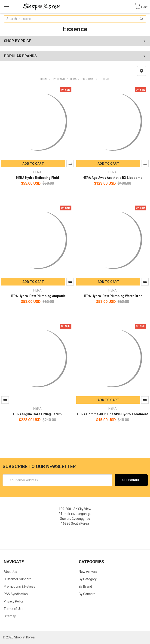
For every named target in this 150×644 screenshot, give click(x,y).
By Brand (85, 587)
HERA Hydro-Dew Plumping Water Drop (112, 296)
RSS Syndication (16, 594)
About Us (10, 572)
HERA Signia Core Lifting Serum (37, 414)
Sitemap (10, 616)
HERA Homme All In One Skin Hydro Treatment (113, 414)
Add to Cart (33, 164)
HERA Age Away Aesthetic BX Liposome (112, 178)
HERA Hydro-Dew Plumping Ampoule (38, 296)
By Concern (87, 594)
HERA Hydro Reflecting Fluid (37, 178)
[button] (142, 71)
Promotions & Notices (19, 587)
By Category (88, 579)
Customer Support (17, 579)
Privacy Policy (14, 601)
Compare (70, 164)
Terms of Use (14, 609)
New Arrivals (88, 572)
